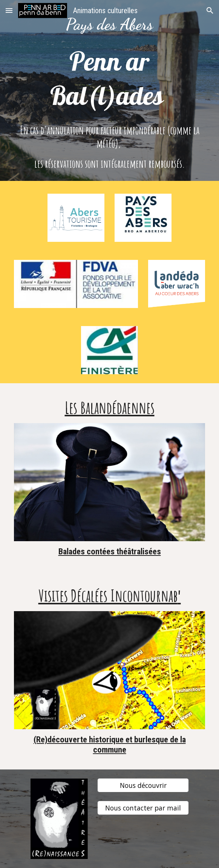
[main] (109, 24)
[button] (9, 10)
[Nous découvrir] (143, 785)
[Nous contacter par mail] (143, 808)
